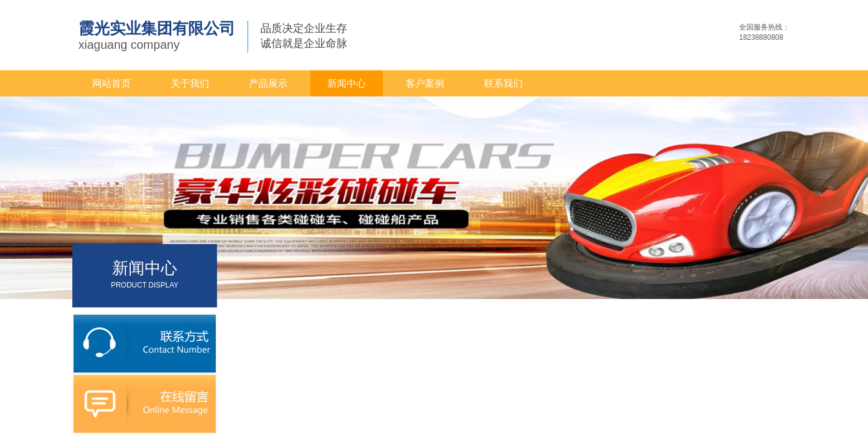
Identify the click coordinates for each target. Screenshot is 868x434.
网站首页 (112, 83)
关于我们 (190, 83)
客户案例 (425, 83)
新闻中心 (347, 83)
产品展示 (268, 83)
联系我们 (503, 83)
